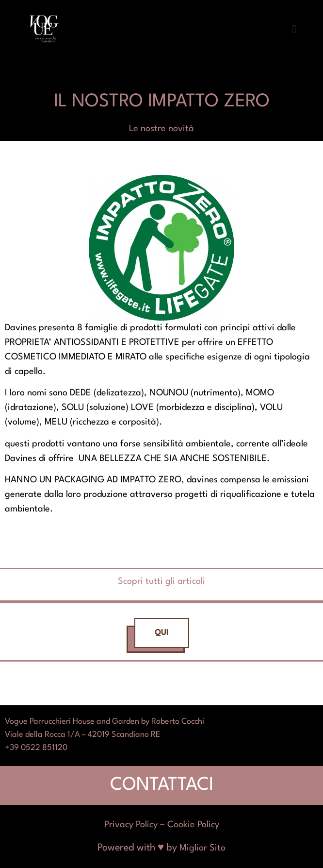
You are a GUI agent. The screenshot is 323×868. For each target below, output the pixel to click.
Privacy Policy (131, 825)
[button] (294, 29)
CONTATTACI (162, 785)
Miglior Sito (202, 848)
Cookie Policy (193, 825)
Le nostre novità (161, 129)
